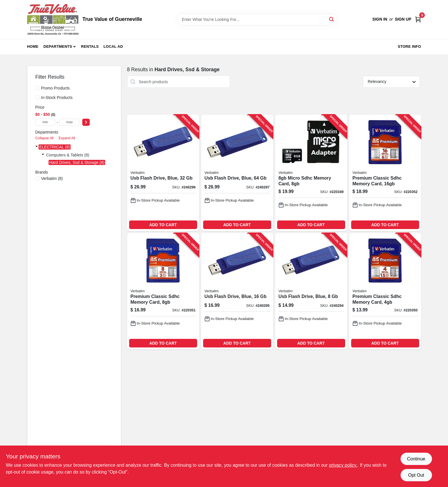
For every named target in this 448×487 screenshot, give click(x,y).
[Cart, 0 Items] (418, 19)
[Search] (332, 19)
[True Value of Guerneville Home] (53, 19)
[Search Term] (257, 19)
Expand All (67, 138)
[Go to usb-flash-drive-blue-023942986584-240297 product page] (237, 173)
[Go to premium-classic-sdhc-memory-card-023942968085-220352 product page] (385, 173)
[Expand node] (37, 147)
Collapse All (45, 138)
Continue (416, 459)
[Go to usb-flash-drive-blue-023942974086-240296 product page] (163, 173)
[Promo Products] (37, 88)
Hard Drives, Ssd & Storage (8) (77, 162)
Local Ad (113, 46)
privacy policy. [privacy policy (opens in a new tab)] (343, 465)
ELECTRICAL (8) (55, 147)
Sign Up (403, 19)
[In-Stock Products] (37, 97)
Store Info (409, 46)
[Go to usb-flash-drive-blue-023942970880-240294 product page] (311, 291)
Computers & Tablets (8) (68, 155)
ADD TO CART (163, 225)
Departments (58, 46)
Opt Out (416, 475)
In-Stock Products (57, 98)
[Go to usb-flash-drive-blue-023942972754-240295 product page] (237, 291)
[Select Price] (86, 122)
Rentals (90, 46)
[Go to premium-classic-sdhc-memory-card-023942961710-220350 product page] (385, 291)
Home (33, 46)
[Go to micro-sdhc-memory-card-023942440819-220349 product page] (311, 173)
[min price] (45, 122)
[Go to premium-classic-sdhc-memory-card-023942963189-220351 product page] (163, 291)
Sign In (380, 19)
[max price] (69, 122)
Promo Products (55, 88)
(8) (52, 178)
